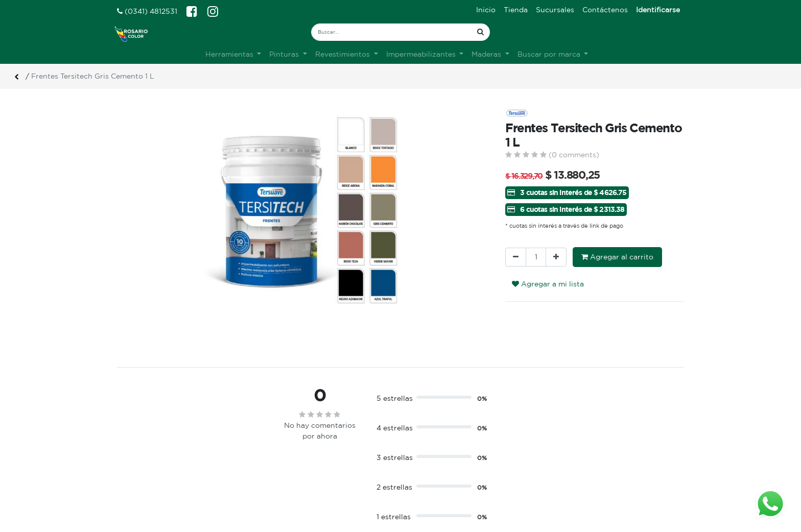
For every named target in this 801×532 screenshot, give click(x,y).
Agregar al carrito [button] (617, 257)
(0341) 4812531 (147, 11)
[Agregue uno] (556, 257)
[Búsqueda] (480, 32)
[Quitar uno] (516, 257)
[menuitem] (486, 10)
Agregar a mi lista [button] (548, 284)
